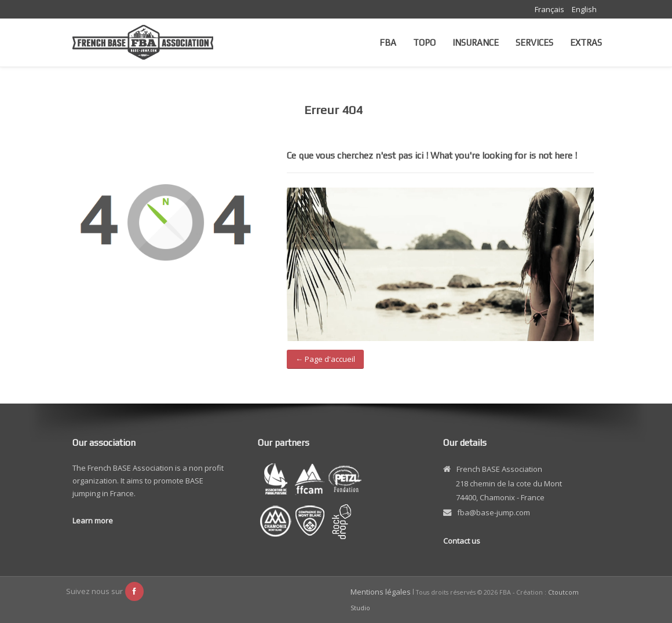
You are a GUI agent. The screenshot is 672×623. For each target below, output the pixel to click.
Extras (586, 43)
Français (550, 9)
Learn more (93, 521)
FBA (388, 43)
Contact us (462, 541)
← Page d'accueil (325, 359)
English (584, 9)
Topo (424, 43)
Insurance (476, 43)
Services (534, 43)
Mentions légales (381, 592)
